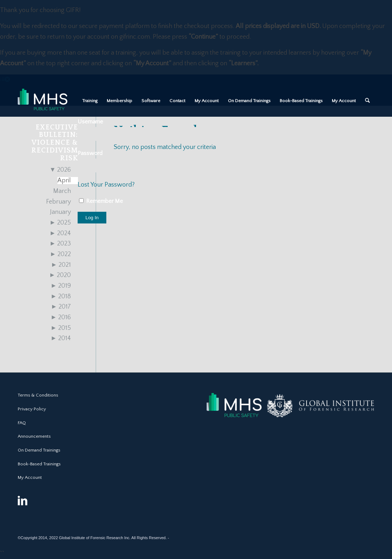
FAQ (22, 423)
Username (90, 122)
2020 (60, 275)
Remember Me (101, 201)
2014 (61, 338)
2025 (60, 223)
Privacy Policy (32, 409)
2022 (61, 254)
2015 (61, 328)
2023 (60, 244)
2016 (61, 317)
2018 (61, 297)
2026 (60, 170)
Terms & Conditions (38, 395)
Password (90, 153)
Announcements (34, 436)
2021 (61, 265)
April (64, 181)
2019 (61, 286)
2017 (61, 307)
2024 (60, 233)
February (58, 202)
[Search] (367, 101)
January (60, 212)
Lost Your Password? (106, 185)
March (62, 191)
